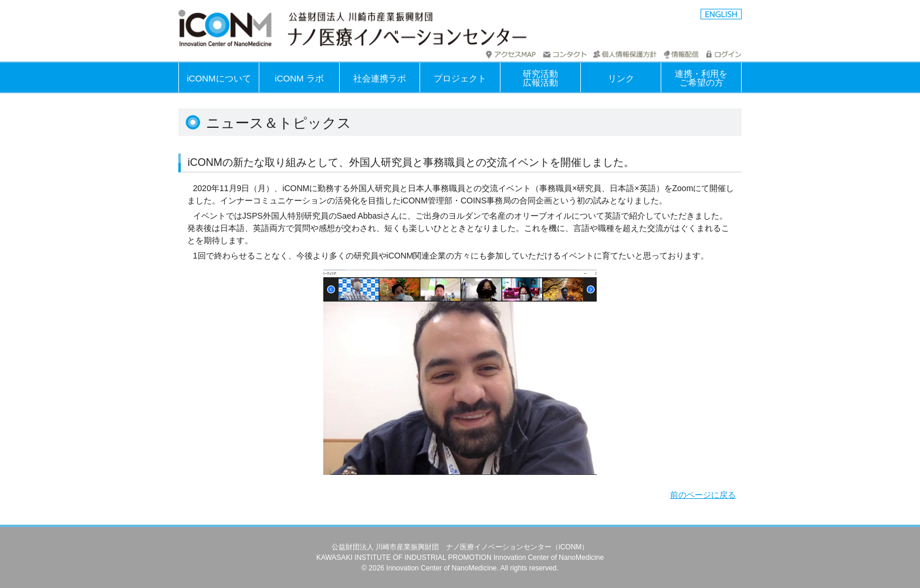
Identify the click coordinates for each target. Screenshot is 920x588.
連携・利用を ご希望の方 (701, 78)
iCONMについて (219, 78)
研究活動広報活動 (540, 78)
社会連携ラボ (380, 78)
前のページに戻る (703, 495)
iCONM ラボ (299, 78)
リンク (621, 78)
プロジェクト (460, 78)
